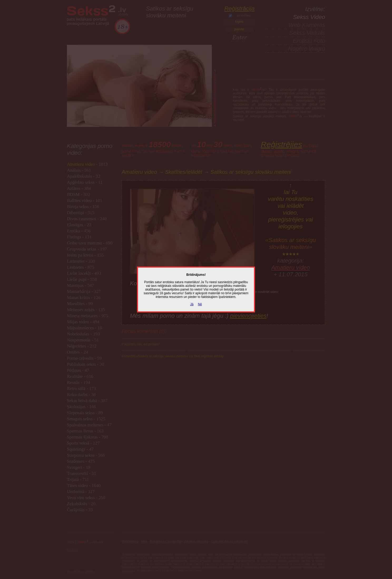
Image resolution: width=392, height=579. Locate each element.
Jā (192, 304)
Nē (200, 304)
